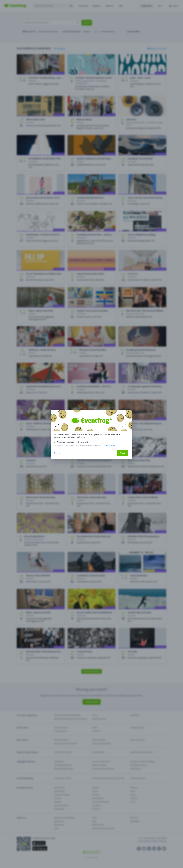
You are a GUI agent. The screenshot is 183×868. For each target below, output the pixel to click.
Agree (123, 453)
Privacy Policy (111, 446)
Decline (57, 453)
